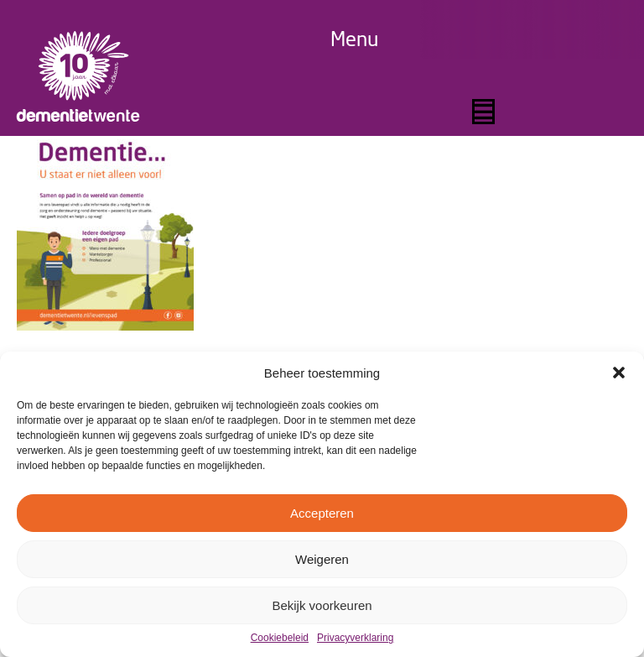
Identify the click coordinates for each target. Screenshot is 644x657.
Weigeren (322, 559)
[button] (619, 373)
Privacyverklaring (355, 638)
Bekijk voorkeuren (322, 605)
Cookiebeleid (280, 638)
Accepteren (322, 513)
